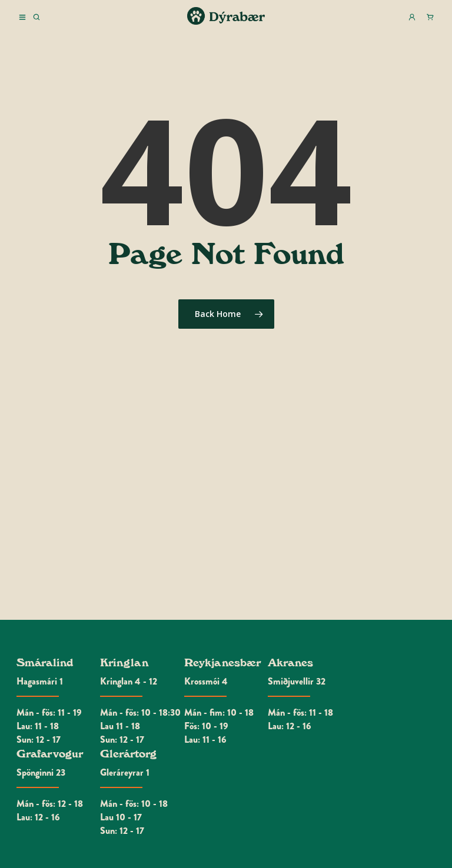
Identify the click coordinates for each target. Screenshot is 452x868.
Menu (22, 17)
